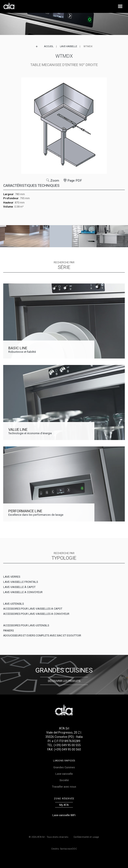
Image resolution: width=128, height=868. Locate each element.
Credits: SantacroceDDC (64, 849)
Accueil (49, 46)
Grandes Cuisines (64, 767)
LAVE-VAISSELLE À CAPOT (19, 587)
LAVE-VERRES (12, 577)
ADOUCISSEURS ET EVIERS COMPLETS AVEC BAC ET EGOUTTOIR (42, 635)
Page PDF (73, 181)
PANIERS (8, 631)
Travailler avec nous (64, 787)
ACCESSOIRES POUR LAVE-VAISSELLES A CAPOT (33, 609)
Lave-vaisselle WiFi (64, 815)
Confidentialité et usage (86, 837)
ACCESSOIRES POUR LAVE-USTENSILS (26, 625)
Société (64, 780)
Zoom (53, 181)
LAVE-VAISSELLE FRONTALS (21, 582)
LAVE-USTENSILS (13, 604)
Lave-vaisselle (68, 46)
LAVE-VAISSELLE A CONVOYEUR (23, 592)
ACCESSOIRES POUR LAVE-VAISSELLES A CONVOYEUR (36, 614)
